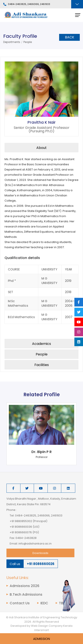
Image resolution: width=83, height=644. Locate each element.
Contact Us (20, 603)
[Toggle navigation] (77, 4)
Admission (41, 639)
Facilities (42, 365)
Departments (12, 42)
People (28, 42)
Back (70, 37)
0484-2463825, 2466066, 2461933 (27, 4)
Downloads (40, 553)
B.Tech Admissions (26, 595)
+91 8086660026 (41, 564)
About (41, 148)
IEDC (44, 603)
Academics (41, 344)
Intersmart (42, 630)
